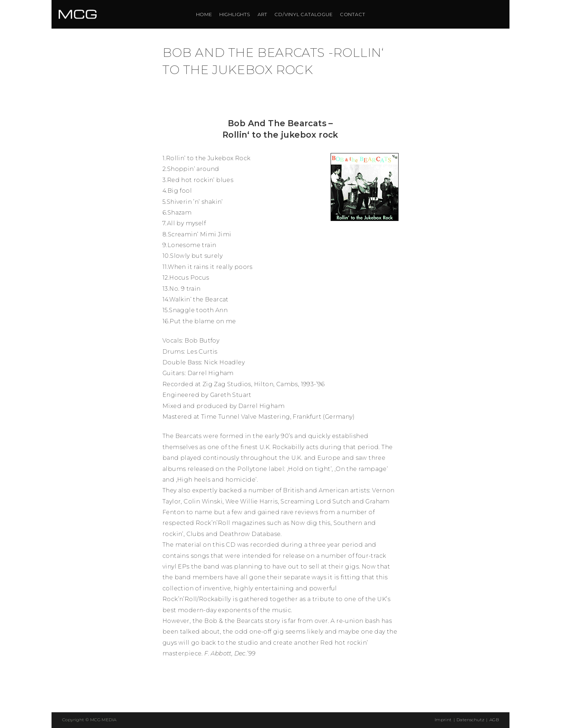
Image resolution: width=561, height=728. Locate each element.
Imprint (443, 720)
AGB (494, 720)
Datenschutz (470, 720)
